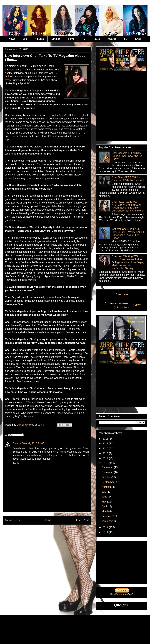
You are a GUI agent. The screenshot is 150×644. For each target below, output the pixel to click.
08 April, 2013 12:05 (33, 443)
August (106, 487)
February (107, 516)
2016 (106, 449)
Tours (96, 39)
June (105, 497)
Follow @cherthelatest (127, 306)
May (104, 502)
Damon (17, 443)
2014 (106, 458)
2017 (106, 444)
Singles (56, 39)
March (106, 511)
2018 (106, 439)
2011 (106, 532)
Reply (16, 463)
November (108, 472)
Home (48, 520)
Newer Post (13, 520)
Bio (25, 39)
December (108, 467)
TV (84, 39)
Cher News (122, 294)
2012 (106, 527)
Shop (138, 39)
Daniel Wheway (26, 425)
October (106, 477)
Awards (112, 39)
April (105, 506)
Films (71, 39)
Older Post (82, 520)
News (12, 39)
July (104, 492)
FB (126, 39)
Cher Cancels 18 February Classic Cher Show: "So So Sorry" (127, 156)
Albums (39, 39)
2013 (106, 463)
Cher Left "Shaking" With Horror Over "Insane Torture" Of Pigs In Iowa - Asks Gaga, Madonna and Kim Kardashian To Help (128, 262)
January (106, 521)
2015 (106, 453)
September (108, 482)
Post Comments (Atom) (55, 532)
